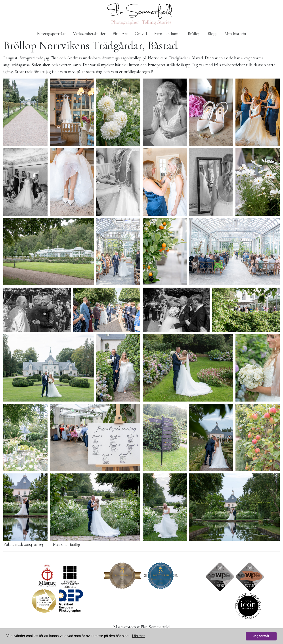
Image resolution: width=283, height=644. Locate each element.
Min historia (235, 34)
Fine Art (120, 34)
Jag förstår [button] (261, 636)
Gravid (141, 34)
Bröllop (194, 34)
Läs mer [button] (138, 636)
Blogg (212, 34)
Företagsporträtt (51, 34)
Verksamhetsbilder (89, 34)
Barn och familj (167, 34)
